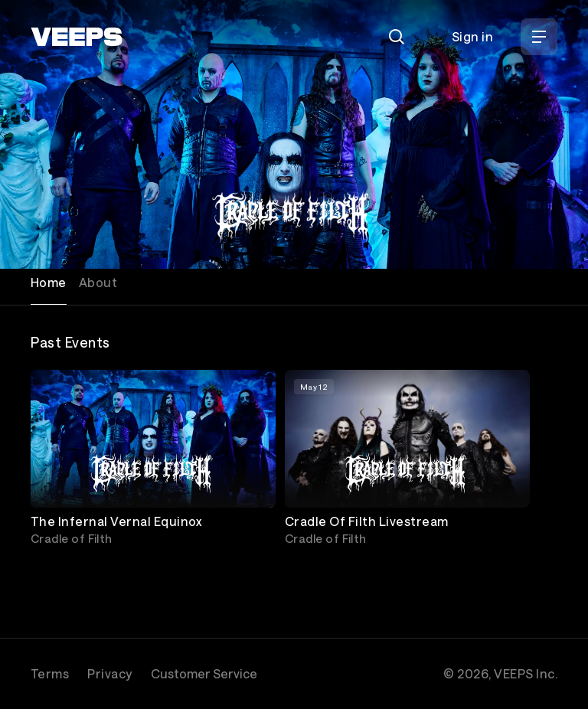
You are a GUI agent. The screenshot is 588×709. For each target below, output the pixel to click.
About (98, 282)
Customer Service (204, 673)
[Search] (397, 37)
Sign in (472, 36)
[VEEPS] (77, 37)
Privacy (109, 673)
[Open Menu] (539, 37)
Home (49, 282)
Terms (50, 673)
